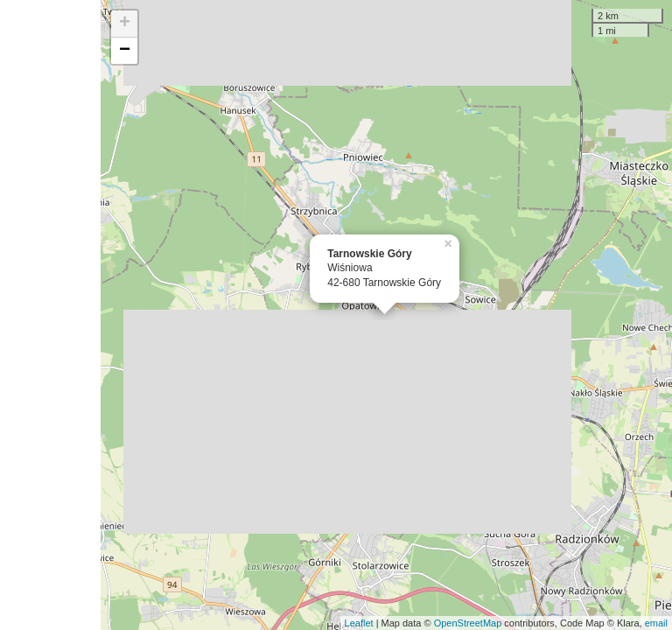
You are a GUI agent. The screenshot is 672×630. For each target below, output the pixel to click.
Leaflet (359, 623)
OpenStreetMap (468, 623)
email (656, 623)
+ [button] (125, 24)
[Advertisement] (50, 315)
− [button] (125, 51)
